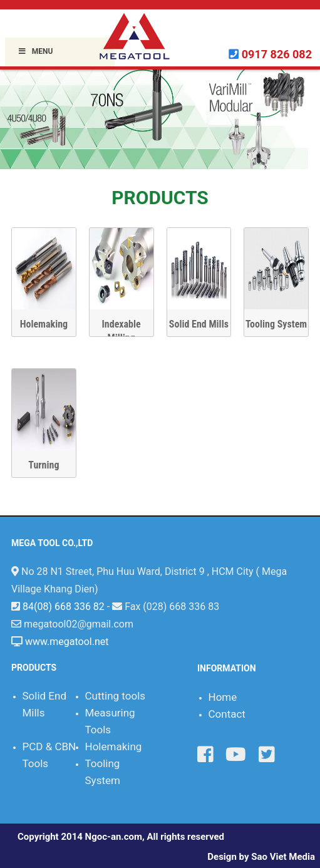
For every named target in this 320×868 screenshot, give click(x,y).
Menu (35, 51)
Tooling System (276, 324)
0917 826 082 (277, 54)
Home (223, 697)
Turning (44, 465)
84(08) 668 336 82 (64, 607)
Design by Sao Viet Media (261, 857)
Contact (227, 714)
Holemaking (44, 324)
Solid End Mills (199, 324)
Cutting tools (116, 696)
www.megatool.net (67, 642)
